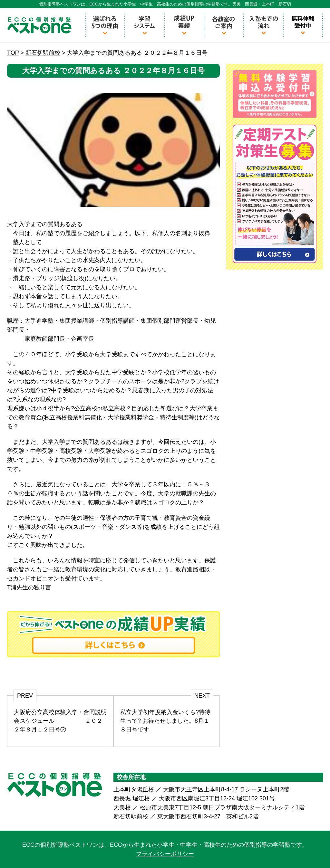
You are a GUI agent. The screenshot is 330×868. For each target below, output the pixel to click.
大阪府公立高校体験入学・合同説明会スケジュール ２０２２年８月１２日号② (60, 721)
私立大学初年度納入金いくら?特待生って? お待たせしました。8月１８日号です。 (165, 721)
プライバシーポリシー (165, 854)
